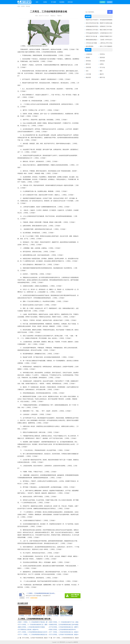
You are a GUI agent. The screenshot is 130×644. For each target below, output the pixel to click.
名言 (87, 71)
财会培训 (88, 77)
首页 (37, 2)
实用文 (45, 2)
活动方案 (88, 67)
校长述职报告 (90, 46)
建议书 (102, 74)
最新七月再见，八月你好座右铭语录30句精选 (31, 627)
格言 (101, 71)
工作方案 (88, 74)
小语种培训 (89, 54)
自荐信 (102, 64)
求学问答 (70, 2)
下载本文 (59, 16)
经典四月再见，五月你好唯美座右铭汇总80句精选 (64, 625)
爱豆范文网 (62, 642)
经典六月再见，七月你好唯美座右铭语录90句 (62, 630)
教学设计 (88, 64)
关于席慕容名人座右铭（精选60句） (29, 630)
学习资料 (54, 2)
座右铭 (28, 6)
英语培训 (102, 58)
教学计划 (102, 77)
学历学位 (102, 54)
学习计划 (102, 67)
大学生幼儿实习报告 (91, 43)
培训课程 (62, 2)
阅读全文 (53, 16)
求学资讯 (88, 61)
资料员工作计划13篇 (91, 36)
